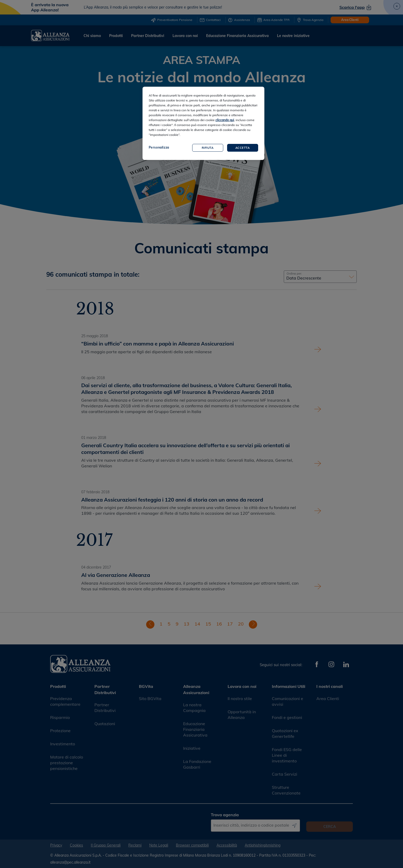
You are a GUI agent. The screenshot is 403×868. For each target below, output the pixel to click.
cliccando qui (225, 120)
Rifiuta (208, 148)
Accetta (243, 148)
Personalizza (159, 147)
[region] (203, 123)
